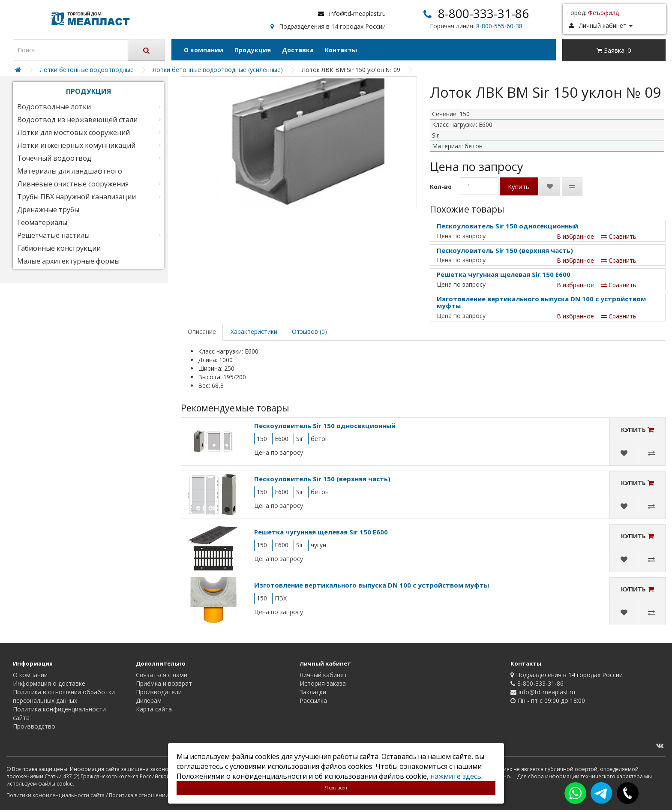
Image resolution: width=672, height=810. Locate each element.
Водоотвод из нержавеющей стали (77, 120)
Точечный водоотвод (54, 158)
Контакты (341, 50)
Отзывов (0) (309, 331)
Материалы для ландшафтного (70, 171)
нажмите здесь (456, 776)
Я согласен (336, 788)
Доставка (298, 50)
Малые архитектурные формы (68, 261)
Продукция (253, 50)
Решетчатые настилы (53, 235)
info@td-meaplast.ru (357, 13)
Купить (519, 186)
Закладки (313, 692)
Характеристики (254, 331)
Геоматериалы (42, 222)
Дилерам (149, 700)
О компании (204, 50)
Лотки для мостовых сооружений (73, 132)
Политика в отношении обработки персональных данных (64, 696)
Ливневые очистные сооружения (73, 184)
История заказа (323, 683)
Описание (202, 331)
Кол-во (441, 187)
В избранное (575, 236)
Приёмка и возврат (164, 683)
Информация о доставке (49, 683)
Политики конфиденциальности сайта (55, 795)
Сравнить (619, 236)
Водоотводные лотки (54, 107)
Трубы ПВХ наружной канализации (76, 197)
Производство (34, 726)
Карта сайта (154, 709)
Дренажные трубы (48, 210)
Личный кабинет (323, 675)
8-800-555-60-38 (499, 26)
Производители (159, 692)
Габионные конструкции (59, 248)
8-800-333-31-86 (483, 13)
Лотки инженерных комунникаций (76, 145)
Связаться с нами (162, 675)
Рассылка (313, 700)
